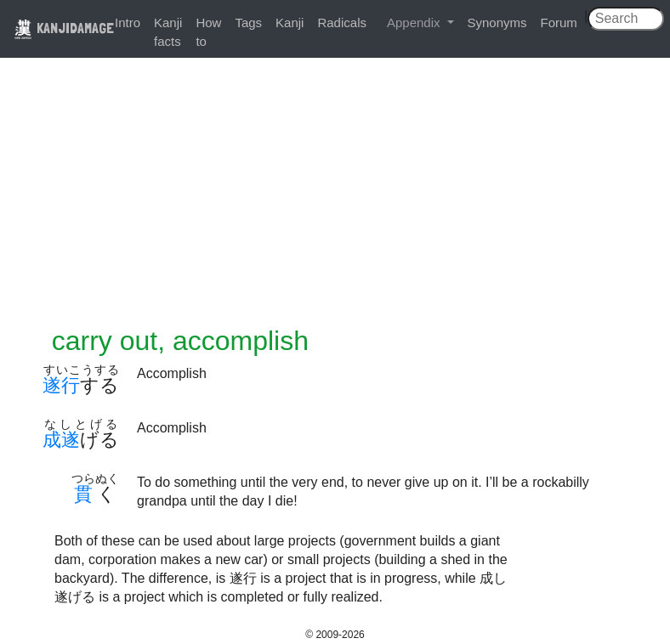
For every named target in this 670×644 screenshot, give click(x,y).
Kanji (290, 23)
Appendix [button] (415, 23)
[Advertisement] (335, 197)
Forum (559, 23)
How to (208, 32)
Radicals (342, 23)
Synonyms (497, 23)
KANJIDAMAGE (64, 28)
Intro (128, 23)
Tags (248, 23)
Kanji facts (168, 32)
